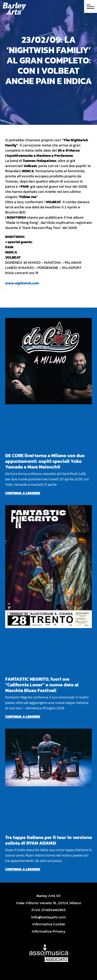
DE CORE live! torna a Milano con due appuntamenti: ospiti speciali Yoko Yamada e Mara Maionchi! (45, 461)
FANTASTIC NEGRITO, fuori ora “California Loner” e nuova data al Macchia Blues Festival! (42, 685)
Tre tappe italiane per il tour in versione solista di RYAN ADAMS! (48, 840)
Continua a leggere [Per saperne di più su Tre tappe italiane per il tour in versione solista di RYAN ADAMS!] (23, 869)
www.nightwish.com (22, 283)
